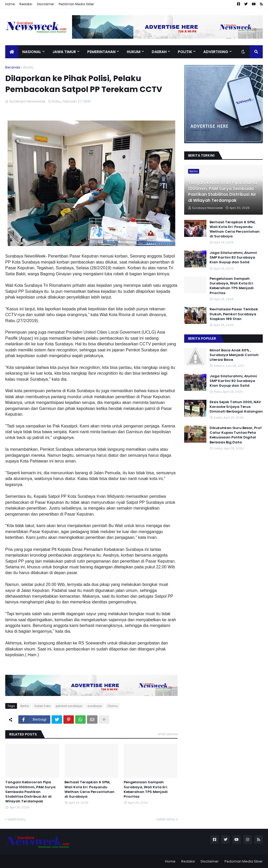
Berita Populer (202, 338)
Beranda (13, 67)
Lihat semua (168, 734)
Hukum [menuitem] (134, 52)
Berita (28, 67)
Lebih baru (17, 819)
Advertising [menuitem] (216, 52)
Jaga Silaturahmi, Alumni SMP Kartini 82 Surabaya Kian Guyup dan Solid (233, 258)
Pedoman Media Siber (76, 4)
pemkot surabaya (69, 706)
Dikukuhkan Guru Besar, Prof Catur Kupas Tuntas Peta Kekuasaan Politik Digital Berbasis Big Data (236, 435)
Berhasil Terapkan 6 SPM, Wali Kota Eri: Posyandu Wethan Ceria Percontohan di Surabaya (89, 789)
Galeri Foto (42, 706)
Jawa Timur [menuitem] (64, 52)
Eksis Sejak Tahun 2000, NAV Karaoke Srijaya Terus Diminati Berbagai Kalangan (236, 407)
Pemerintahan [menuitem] (101, 52)
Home (10, 4)
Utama (113, 706)
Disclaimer (45, 4)
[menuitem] (12, 52)
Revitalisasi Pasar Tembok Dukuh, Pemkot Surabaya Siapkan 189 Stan (234, 314)
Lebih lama (166, 819)
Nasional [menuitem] (32, 52)
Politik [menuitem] (185, 52)
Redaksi (26, 4)
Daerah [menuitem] (159, 52)
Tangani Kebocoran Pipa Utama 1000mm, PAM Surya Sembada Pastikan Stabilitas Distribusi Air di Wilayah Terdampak (30, 792)
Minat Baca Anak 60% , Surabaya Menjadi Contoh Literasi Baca (234, 355)
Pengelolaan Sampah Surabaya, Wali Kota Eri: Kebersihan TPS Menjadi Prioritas (146, 789)
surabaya (95, 706)
